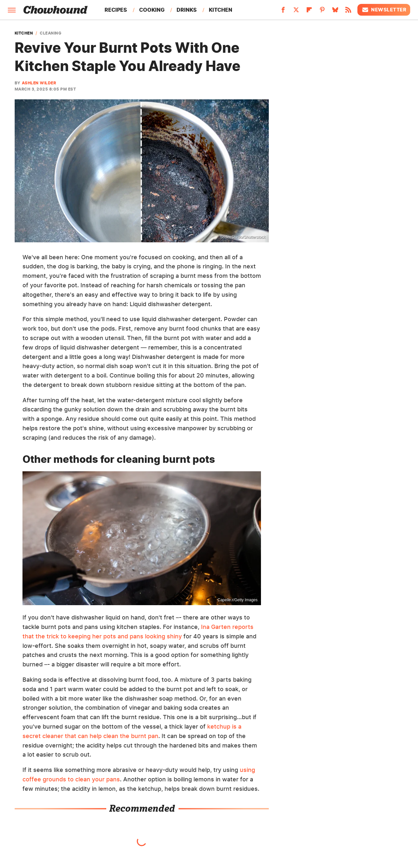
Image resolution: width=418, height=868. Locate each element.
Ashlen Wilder (39, 83)
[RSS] (348, 12)
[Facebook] (283, 12)
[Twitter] (296, 12)
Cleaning (50, 33)
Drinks (187, 10)
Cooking (152, 10)
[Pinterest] (322, 12)
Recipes (116, 10)
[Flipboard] (309, 12)
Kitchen (221, 10)
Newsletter (384, 10)
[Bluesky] (335, 12)
